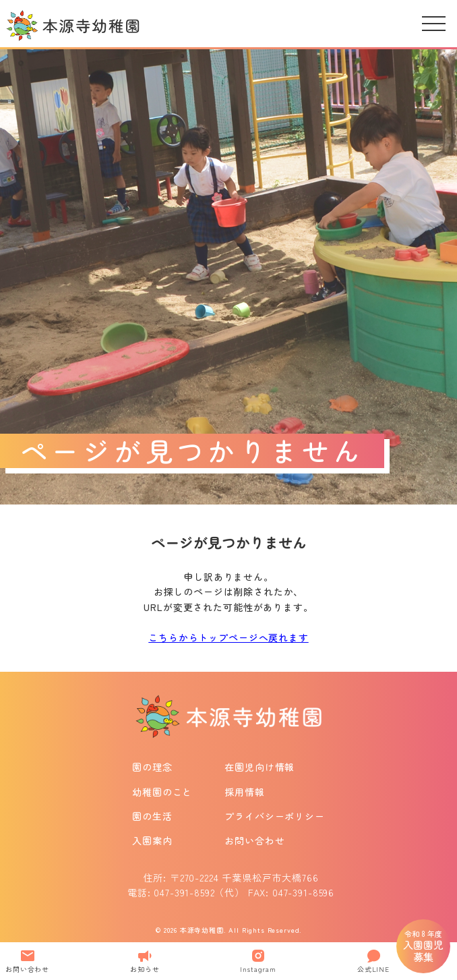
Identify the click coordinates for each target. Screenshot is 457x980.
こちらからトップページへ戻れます (228, 637)
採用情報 (244, 792)
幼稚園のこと (162, 792)
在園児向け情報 (260, 767)
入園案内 (152, 840)
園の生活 (152, 816)
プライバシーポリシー (274, 816)
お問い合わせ (254, 840)
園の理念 (152, 767)
